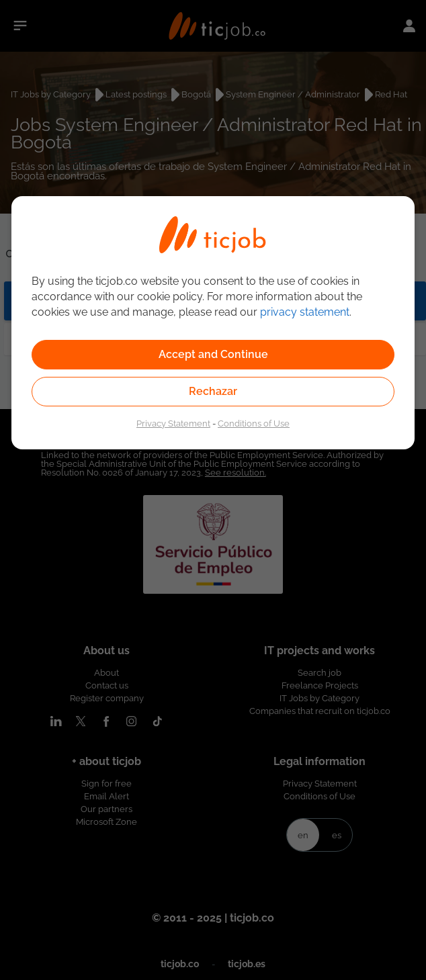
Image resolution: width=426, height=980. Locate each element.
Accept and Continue (213, 354)
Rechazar (213, 391)
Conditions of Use (254, 423)
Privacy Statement (173, 423)
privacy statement (305, 312)
